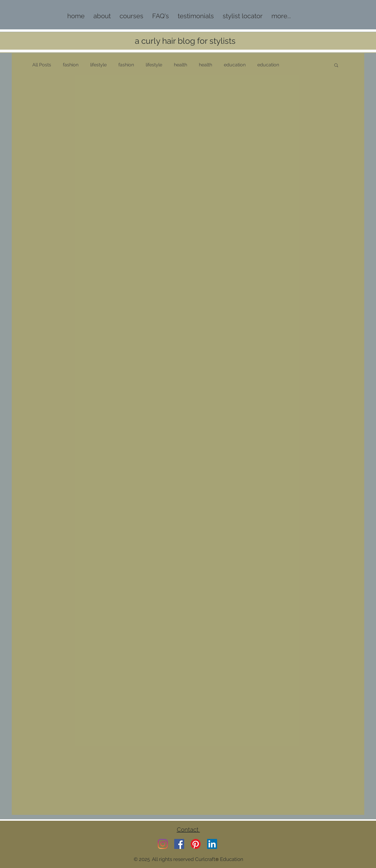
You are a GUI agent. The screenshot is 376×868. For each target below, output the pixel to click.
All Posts (42, 65)
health (181, 65)
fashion (71, 65)
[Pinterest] (196, 844)
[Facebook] (179, 844)
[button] (336, 66)
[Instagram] (163, 844)
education (235, 65)
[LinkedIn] (212, 844)
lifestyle (98, 65)
